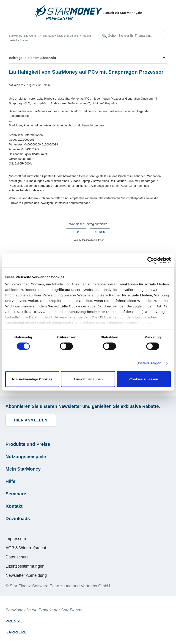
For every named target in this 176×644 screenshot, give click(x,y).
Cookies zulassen (144, 379)
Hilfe (10, 481)
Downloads (18, 519)
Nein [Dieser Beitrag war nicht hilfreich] (102, 232)
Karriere (16, 632)
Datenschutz (17, 557)
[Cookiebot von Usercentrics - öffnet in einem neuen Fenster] (151, 260)
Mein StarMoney (23, 469)
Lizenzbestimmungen (25, 566)
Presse (14, 621)
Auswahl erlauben (88, 379)
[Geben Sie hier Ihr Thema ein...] (133, 36)
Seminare (16, 494)
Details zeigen (150, 363)
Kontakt (14, 506)
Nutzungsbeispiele (26, 457)
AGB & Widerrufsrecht (26, 548)
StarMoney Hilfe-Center (23, 36)
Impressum (16, 539)
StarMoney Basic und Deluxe (60, 36)
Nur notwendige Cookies (32, 379)
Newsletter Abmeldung (26, 575)
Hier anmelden (31, 420)
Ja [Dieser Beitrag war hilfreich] (78, 232)
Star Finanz (71, 610)
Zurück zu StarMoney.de (122, 13)
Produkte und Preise (28, 444)
